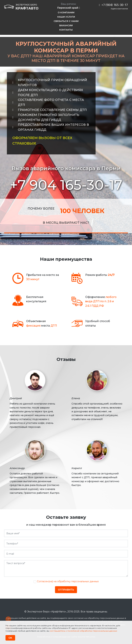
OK (10, 638)
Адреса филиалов (119, 9)
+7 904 (66, 185)
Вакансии (66, 25)
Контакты (66, 30)
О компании (66, 12)
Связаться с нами (66, 21)
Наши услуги (66, 17)
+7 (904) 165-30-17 (115, 5)
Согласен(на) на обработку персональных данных (68, 581)
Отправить (66, 590)
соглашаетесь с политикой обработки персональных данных (83, 631)
